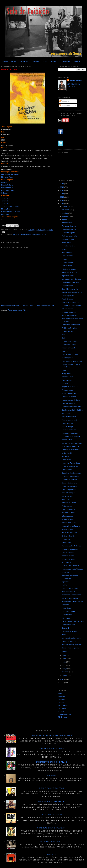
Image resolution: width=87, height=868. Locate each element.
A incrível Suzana (68, 513)
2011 (62, 204)
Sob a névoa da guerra (70, 648)
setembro (66, 216)
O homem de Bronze (69, 341)
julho (64, 655)
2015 (62, 190)
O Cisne (65, 383)
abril (64, 665)
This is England (67, 299)
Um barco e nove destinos (71, 279)
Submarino (5, 193)
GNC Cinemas (63, 705)
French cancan (67, 423)
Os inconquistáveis (69, 229)
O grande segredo (68, 233)
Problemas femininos (69, 328)
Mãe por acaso (67, 516)
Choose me (66, 539)
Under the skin (9, 70)
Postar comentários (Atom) (18, 310)
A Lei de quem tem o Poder (72, 361)
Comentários (65, 105)
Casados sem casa (69, 397)
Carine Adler (26, 234)
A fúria (64, 635)
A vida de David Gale (51, 841)
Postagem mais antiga (45, 305)
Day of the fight (67, 377)
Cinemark (61, 697)
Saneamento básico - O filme (51, 762)
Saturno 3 (65, 628)
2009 (62, 683)
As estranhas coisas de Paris (72, 601)
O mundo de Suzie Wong (71, 436)
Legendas (5, 214)
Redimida (51, 775)
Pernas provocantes (69, 486)
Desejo (64, 249)
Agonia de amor (68, 276)
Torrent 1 (5, 198)
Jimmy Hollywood (68, 348)
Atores (45, 61)
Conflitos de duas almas (71, 450)
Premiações (24, 61)
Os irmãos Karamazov (70, 549)
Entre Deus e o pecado (70, 282)
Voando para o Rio (69, 523)
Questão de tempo (69, 559)
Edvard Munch (67, 470)
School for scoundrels (70, 289)
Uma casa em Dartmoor (70, 302)
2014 (62, 194)
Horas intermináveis (69, 393)
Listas (14, 61)
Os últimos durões (68, 625)
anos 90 (16, 234)
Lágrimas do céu (68, 286)
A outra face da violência (71, 400)
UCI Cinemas (62, 717)
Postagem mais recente (10, 305)
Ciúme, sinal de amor (70, 483)
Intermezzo (66, 618)
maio (64, 662)
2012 (62, 200)
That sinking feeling (69, 403)
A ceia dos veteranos (69, 533)
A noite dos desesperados (71, 595)
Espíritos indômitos (69, 430)
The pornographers (69, 490)
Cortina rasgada (68, 262)
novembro (66, 210)
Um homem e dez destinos (72, 443)
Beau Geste (66, 243)
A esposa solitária (68, 592)
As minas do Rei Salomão (71, 546)
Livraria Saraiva (7, 188)
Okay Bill (65, 351)
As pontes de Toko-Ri (70, 387)
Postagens (64, 101)
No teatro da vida (68, 519)
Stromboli (65, 605)
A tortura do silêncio (69, 269)
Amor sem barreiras (69, 641)
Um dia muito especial (70, 598)
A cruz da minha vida (69, 315)
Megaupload (6, 209)
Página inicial (28, 305)
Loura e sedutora (68, 553)
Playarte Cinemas (64, 714)
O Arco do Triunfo (68, 611)
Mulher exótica (67, 615)
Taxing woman (67, 506)
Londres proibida (68, 296)
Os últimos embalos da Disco (72, 410)
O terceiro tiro (67, 266)
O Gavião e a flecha (69, 345)
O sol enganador (68, 358)
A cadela (51, 854)
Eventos (77, 61)
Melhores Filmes (7, 177)
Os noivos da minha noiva (71, 473)
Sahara (64, 651)
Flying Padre (66, 374)
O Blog (5, 61)
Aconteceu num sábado (51, 749)
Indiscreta (65, 572)
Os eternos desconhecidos (72, 407)
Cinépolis (61, 703)
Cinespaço (61, 700)
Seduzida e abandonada (71, 325)
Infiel (63, 335)
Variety (64, 585)
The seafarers (67, 380)
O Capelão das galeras (51, 788)
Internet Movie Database (10, 174)
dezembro (66, 206)
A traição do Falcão (69, 503)
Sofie (64, 338)
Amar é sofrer (67, 440)
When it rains (67, 543)
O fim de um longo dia (70, 466)
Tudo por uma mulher (70, 236)
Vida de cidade (67, 529)
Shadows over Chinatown (51, 828)
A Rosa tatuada (67, 309)
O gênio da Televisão (69, 480)
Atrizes (54, 61)
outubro (65, 213)
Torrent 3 (5, 204)
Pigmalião (65, 582)
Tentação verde (67, 390)
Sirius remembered (69, 417)
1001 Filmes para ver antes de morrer (51, 735)
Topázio (65, 259)
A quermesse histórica (70, 588)
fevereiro (66, 672)
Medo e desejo (67, 427)
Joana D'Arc (66, 608)
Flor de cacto (66, 562)
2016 (62, 187)
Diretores (35, 61)
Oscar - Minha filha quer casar (73, 621)
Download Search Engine (11, 211)
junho (64, 659)
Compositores (65, 61)
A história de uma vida (70, 433)
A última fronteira (68, 239)
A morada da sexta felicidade (72, 569)
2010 (62, 679)
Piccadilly (65, 456)
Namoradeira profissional (71, 526)
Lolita (64, 370)
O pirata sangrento (69, 312)
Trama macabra (67, 256)
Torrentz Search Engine (10, 206)
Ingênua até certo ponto (70, 446)
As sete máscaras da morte (72, 292)
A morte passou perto (70, 420)
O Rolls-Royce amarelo (70, 566)
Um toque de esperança (51, 801)
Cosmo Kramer (76, 80)
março (65, 669)
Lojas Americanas (8, 190)
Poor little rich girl (68, 493)
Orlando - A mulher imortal (71, 306)
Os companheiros (68, 509)
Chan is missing (68, 331)
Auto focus (66, 499)
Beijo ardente (67, 253)
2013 (62, 197)
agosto (65, 220)
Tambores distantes (69, 226)
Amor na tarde (67, 223)
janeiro (65, 675)
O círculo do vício (68, 536)
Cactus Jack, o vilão (69, 631)
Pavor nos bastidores (69, 272)
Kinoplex (61, 711)
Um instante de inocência (71, 638)
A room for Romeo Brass (71, 463)
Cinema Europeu (39, 234)
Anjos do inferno (68, 556)
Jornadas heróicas (68, 246)
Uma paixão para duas (70, 355)
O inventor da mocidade (70, 476)
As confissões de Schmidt (71, 645)
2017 (62, 184)
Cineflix (60, 694)
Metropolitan (66, 413)
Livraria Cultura (7, 185)
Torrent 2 (5, 201)
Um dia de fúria (67, 496)
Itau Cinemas (62, 708)
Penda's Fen (66, 460)
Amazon (4, 182)
